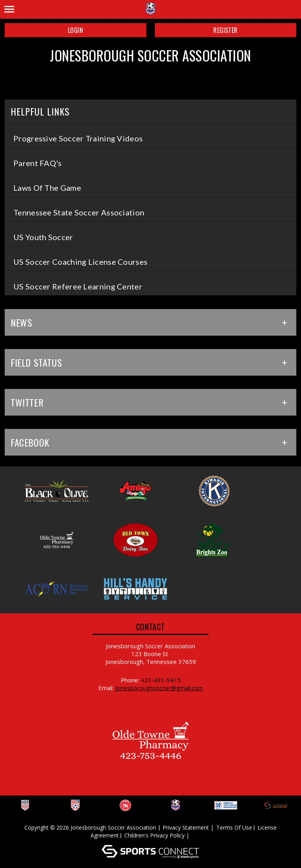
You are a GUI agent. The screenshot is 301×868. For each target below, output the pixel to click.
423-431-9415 (161, 680)
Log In (202, 835)
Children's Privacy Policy (154, 835)
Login (75, 30)
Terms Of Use (234, 827)
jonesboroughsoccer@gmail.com (159, 688)
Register (225, 30)
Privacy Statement (186, 827)
